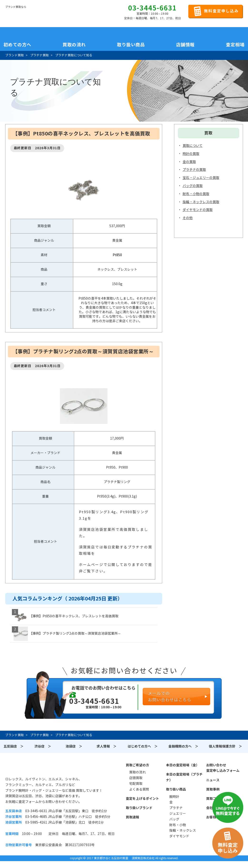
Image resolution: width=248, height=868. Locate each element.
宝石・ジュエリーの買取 (201, 178)
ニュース (213, 780)
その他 (188, 218)
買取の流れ (74, 45)
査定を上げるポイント (142, 799)
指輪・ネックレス (183, 830)
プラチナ (176, 808)
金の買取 (189, 162)
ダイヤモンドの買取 (198, 210)
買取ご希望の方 (137, 765)
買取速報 (132, 817)
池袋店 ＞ (74, 746)
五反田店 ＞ (14, 746)
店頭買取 (136, 778)
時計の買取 (191, 154)
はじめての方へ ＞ (143, 746)
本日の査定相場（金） (183, 765)
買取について (193, 146)
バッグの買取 (193, 186)
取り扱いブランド (139, 808)
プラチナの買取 (194, 170)
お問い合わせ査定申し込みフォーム (223, 768)
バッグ (174, 819)
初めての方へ (17, 45)
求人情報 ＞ (107, 746)
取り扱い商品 (176, 789)
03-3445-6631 (152, 8)
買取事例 (213, 789)
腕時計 (174, 797)
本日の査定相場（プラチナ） (184, 777)
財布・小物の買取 (196, 194)
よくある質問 (139, 789)
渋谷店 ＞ (43, 746)
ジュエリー (178, 814)
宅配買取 (136, 784)
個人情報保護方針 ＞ (225, 746)
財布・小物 (178, 825)
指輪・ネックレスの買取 (201, 202)
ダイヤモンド (179, 836)
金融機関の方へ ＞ (183, 746)
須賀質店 (29, 768)
